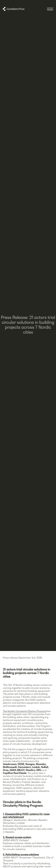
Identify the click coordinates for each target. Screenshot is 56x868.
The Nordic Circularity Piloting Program (25, 711)
